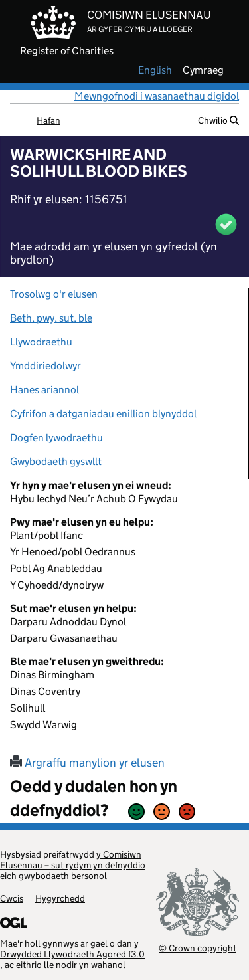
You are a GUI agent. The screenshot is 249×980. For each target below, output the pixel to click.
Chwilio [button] (218, 120)
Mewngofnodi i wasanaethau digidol (157, 96)
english (155, 70)
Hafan (48, 120)
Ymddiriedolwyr (45, 366)
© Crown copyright (198, 948)
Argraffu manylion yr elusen (87, 763)
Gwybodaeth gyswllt (56, 461)
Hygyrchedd (60, 898)
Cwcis (12, 898)
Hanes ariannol (44, 390)
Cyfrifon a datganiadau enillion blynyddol (103, 414)
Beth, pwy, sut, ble (51, 318)
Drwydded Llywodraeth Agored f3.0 (72, 954)
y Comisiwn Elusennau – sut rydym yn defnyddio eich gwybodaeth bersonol (73, 865)
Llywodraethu (41, 342)
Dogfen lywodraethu (56, 438)
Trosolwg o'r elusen (54, 294)
